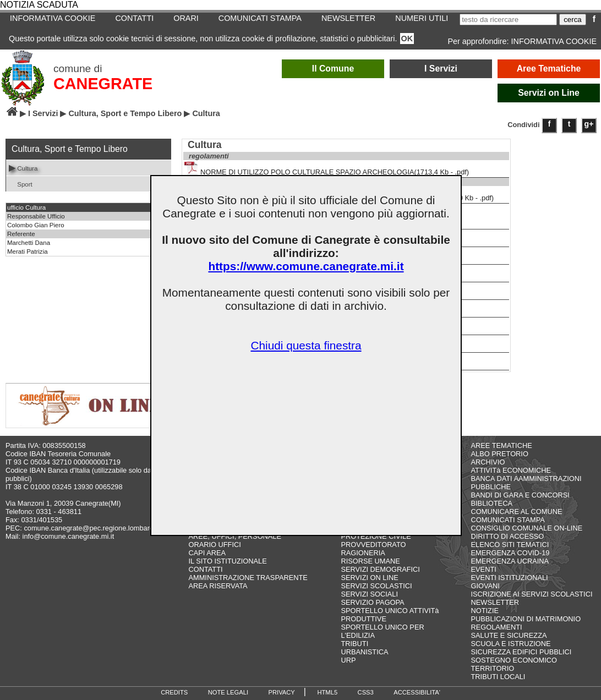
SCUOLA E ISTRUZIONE (511, 644)
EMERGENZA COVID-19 (510, 553)
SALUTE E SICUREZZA (509, 635)
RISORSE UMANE (370, 561)
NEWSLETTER (348, 18)
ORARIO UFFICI (214, 545)
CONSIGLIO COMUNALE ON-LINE (527, 528)
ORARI (186, 18)
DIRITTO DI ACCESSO (508, 536)
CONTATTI (134, 18)
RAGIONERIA (363, 553)
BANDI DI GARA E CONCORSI (520, 495)
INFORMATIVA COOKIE (53, 18)
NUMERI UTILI (422, 18)
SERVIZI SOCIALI (369, 594)
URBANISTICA (364, 652)
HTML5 (327, 692)
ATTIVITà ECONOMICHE (511, 470)
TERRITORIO (493, 668)
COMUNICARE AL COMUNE (517, 512)
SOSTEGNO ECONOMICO (514, 660)
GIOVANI (485, 586)
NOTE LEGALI (228, 692)
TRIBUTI (354, 644)
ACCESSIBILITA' (417, 692)
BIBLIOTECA (492, 503)
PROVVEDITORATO (373, 545)
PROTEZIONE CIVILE (376, 536)
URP (348, 660)
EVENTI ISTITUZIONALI (510, 578)
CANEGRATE (103, 84)
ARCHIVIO (488, 462)
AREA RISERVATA (218, 586)
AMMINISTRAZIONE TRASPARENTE (248, 578)
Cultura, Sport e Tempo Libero (125, 113)
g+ (589, 124)
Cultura (23, 168)
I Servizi (441, 69)
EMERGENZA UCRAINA (510, 561)
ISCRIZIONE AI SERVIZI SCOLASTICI (532, 594)
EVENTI (484, 569)
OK (407, 39)
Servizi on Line (549, 93)
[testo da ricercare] (508, 20)
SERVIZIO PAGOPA (372, 602)
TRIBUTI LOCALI (498, 677)
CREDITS (174, 692)
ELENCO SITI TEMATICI (510, 545)
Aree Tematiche (549, 69)
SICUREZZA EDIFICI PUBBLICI (521, 652)
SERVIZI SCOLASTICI (376, 586)
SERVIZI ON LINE (369, 578)
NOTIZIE (485, 611)
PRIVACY (282, 692)
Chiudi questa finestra (306, 345)
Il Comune (333, 69)
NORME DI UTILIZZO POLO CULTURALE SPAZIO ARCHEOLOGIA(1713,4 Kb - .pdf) (327, 169)
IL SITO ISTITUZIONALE (227, 561)
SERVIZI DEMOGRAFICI (380, 569)
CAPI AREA (207, 553)
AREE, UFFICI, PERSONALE (235, 536)
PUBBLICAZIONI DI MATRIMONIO (526, 619)
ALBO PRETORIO (500, 454)
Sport (21, 184)
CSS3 (366, 692)
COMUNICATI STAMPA (260, 18)
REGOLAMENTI (497, 627)
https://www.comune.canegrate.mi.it (306, 266)
